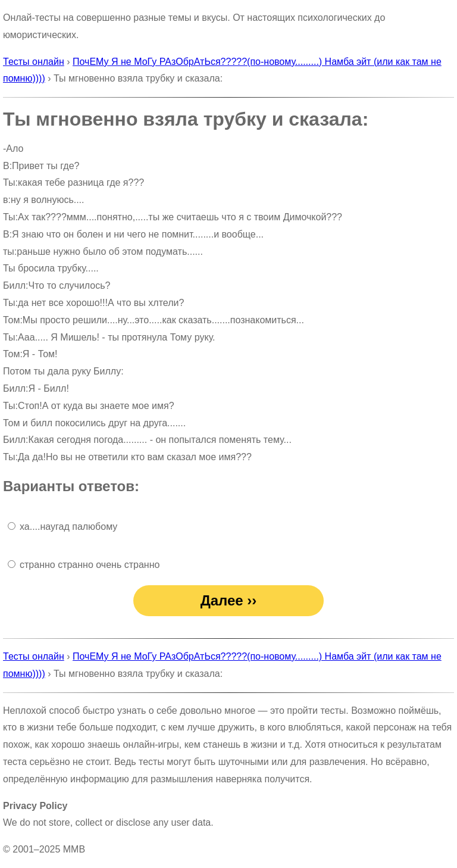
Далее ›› (229, 600)
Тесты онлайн (34, 62)
